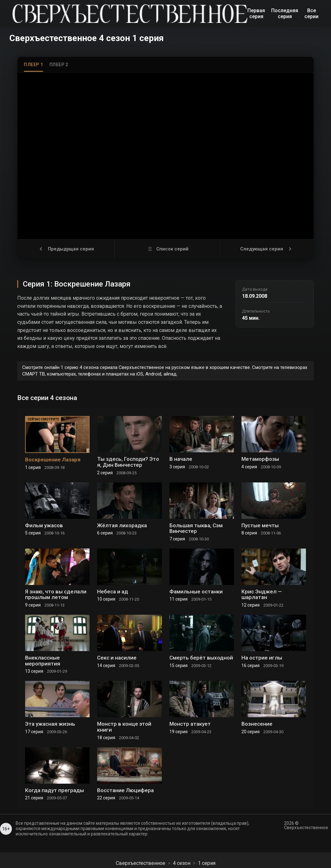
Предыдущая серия (66, 249)
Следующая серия (267, 249)
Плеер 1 (34, 65)
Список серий (167, 249)
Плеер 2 (59, 65)
